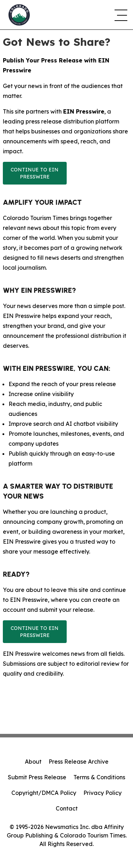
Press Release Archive (79, 762)
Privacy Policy (102, 793)
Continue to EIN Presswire (35, 173)
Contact (67, 808)
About (33, 762)
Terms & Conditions (99, 777)
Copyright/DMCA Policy (44, 793)
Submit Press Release (37, 777)
